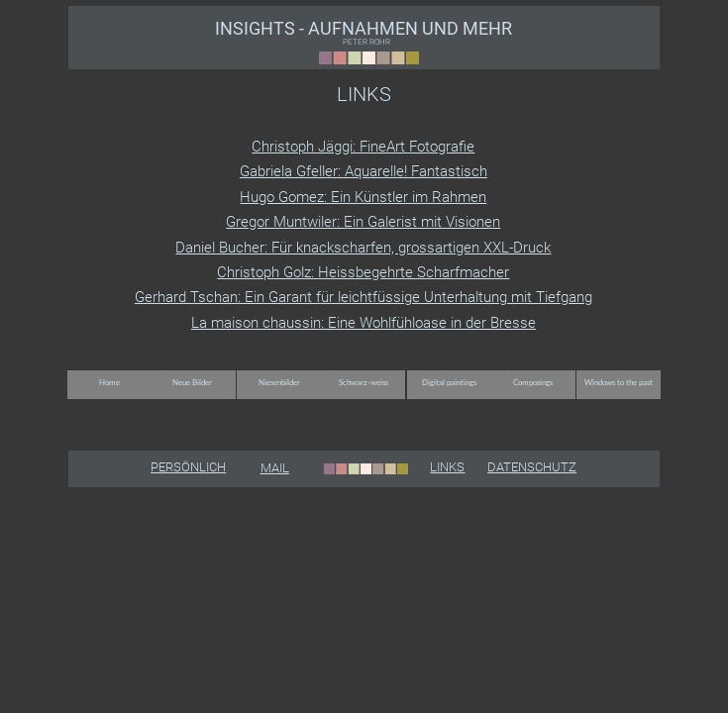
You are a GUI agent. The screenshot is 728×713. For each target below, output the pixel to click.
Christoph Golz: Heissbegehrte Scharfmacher (363, 272)
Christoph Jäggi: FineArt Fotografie (363, 147)
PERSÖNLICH (188, 467)
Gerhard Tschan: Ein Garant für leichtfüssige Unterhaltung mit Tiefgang (364, 297)
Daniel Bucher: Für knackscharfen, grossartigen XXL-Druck (363, 248)
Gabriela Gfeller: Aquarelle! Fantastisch (364, 171)
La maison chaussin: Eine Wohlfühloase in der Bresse (364, 323)
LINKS (447, 467)
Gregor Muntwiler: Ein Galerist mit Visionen (363, 222)
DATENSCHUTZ (532, 467)
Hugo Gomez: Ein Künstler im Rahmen (363, 197)
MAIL (275, 468)
